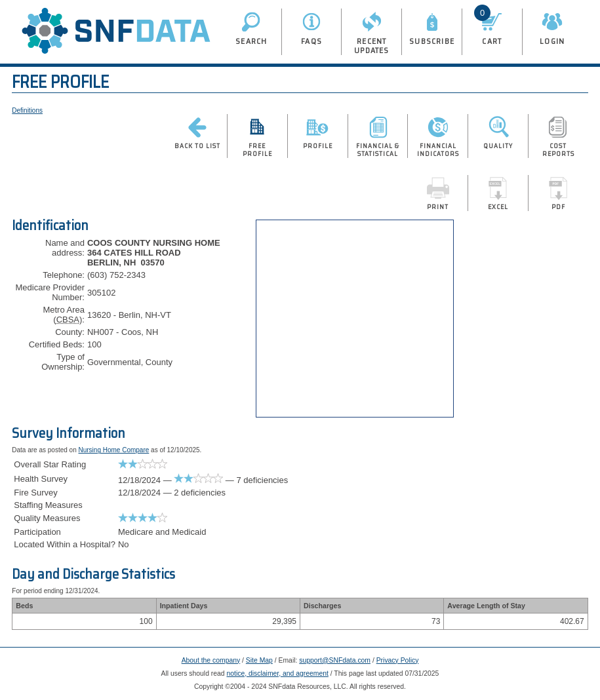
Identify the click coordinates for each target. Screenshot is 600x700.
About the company (211, 660)
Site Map (259, 660)
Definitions (27, 110)
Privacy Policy (398, 660)
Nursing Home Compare (113, 450)
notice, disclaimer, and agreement (278, 673)
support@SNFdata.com (335, 660)
